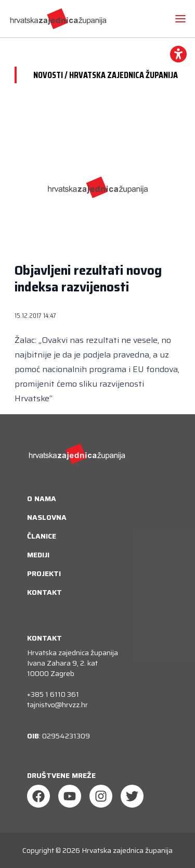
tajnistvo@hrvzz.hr (57, 705)
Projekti (44, 573)
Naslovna (47, 517)
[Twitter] (132, 796)
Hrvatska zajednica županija (127, 850)
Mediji (38, 555)
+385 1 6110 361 (53, 694)
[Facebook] (38, 796)
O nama (42, 499)
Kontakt (44, 592)
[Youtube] (70, 796)
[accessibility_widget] (178, 54)
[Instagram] (101, 796)
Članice (42, 536)
